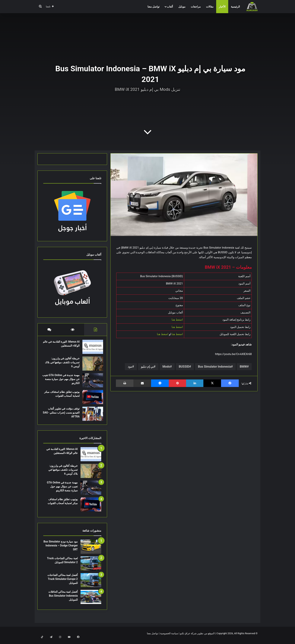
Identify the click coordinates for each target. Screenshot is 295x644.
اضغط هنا (177, 320)
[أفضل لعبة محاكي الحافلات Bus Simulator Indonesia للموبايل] (91, 601)
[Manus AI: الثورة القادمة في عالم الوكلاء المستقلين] (91, 349)
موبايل (182, 7)
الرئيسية (235, 7)
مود (130, 367)
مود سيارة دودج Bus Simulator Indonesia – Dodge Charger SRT (61, 549)
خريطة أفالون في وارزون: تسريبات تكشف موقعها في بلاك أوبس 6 (63, 364)
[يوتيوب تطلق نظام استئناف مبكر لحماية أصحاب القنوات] (91, 399)
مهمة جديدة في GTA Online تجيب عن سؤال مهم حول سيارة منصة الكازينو (62, 381)
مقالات (210, 7)
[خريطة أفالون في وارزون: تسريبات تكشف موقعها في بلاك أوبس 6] (91, 365)
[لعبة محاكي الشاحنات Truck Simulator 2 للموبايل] (91, 567)
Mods (166, 367)
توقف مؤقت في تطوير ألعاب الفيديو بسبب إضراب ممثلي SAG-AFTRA (62, 414)
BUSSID (184, 367)
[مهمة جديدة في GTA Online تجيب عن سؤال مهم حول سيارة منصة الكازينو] (91, 382)
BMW (243, 367)
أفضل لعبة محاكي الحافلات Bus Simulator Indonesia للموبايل (63, 599)
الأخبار (222, 7)
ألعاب (170, 7)
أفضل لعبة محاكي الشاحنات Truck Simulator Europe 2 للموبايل (63, 583)
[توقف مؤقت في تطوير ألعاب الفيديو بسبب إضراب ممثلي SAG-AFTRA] (91, 416)
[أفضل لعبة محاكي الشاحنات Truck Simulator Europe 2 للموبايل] (91, 584)
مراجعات (196, 7)
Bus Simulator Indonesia (214, 367)
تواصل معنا (154, 7)
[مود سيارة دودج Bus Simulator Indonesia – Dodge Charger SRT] (91, 550)
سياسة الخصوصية (169, 637)
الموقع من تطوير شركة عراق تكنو (197, 637)
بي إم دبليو (147, 367)
